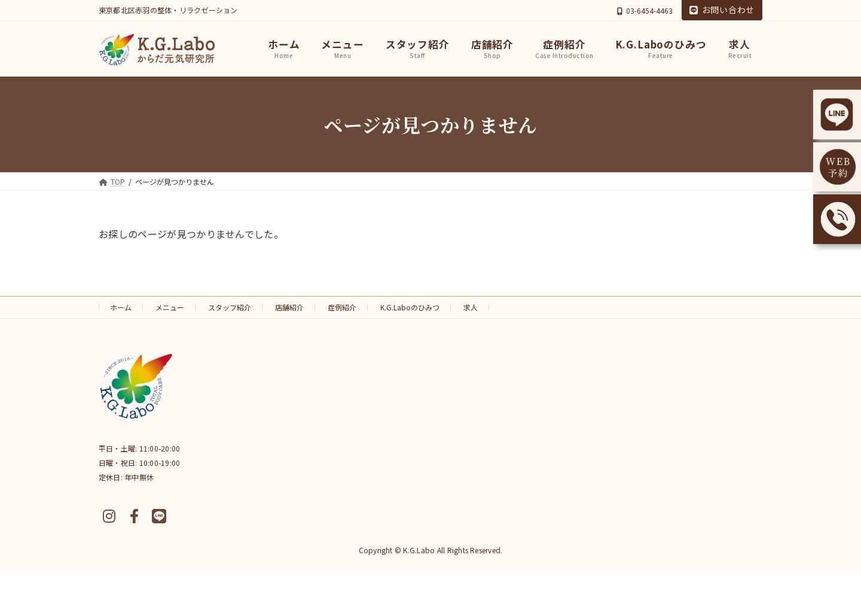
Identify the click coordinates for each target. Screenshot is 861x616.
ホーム (121, 307)
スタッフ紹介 (230, 307)
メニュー (170, 307)
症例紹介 (342, 307)
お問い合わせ (722, 10)
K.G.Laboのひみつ (410, 307)
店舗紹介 (289, 307)
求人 (471, 307)
